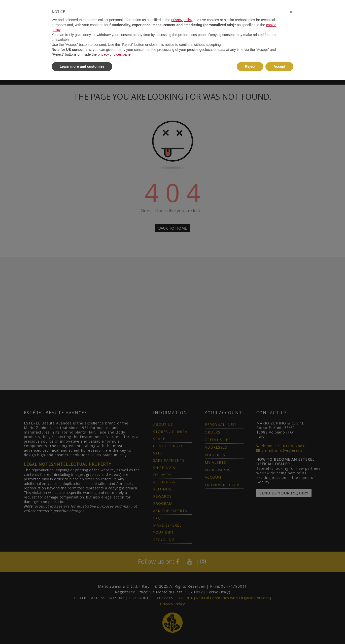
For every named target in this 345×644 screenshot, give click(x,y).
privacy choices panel (115, 54)
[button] (291, 12)
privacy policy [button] (182, 20)
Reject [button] (250, 66)
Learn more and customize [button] (82, 66)
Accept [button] (279, 66)
